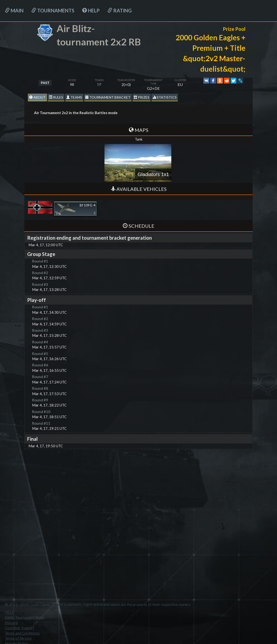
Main (14, 10)
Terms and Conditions (22, 633)
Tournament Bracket (108, 97)
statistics (165, 97)
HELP (91, 10)
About (37, 97)
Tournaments (53, 10)
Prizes (142, 97)
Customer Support (20, 628)
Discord (11, 623)
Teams (74, 97)
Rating (120, 10)
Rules (56, 97)
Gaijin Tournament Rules (25, 617)
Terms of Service (18, 638)
